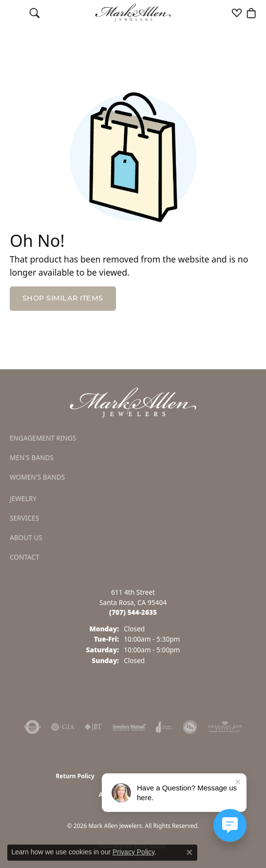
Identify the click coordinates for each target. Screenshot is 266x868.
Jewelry (23, 498)
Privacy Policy (133, 852)
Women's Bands (37, 477)
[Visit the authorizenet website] (32, 727)
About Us (26, 537)
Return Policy (75, 776)
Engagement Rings (43, 438)
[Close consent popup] (190, 852)
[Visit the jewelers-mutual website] (129, 727)
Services (24, 518)
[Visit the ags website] (225, 727)
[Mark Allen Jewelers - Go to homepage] (133, 402)
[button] (35, 13)
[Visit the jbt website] (94, 727)
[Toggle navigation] (15, 13)
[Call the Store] (133, 612)
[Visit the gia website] (63, 727)
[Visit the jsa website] (190, 727)
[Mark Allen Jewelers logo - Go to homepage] (133, 13)
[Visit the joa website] (164, 727)
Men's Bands (32, 457)
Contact (25, 557)
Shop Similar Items (63, 298)
